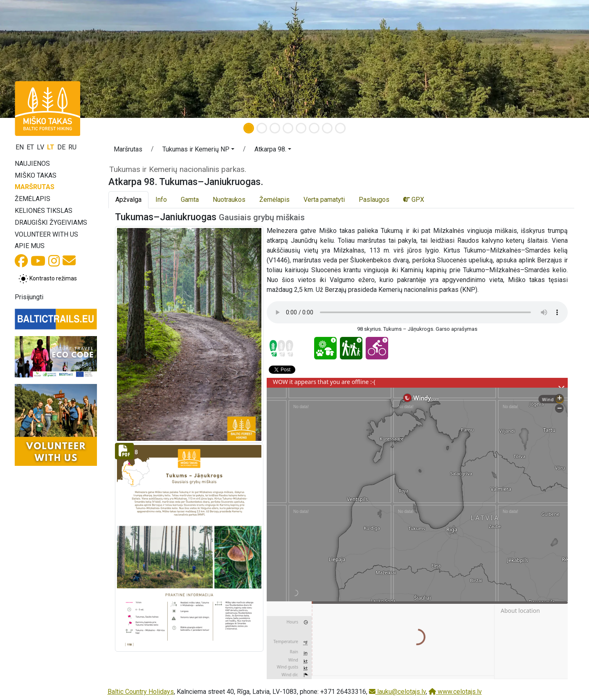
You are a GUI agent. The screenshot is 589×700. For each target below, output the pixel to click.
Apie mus (30, 246)
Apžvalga (128, 200)
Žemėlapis (33, 199)
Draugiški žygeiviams (51, 222)
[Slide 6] (314, 128)
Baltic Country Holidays (141, 692)
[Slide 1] (249, 128)
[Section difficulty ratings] (281, 348)
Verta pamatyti (324, 200)
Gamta (190, 200)
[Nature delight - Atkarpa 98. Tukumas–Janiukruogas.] (325, 348)
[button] (44, 59)
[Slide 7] (327, 128)
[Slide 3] (275, 128)
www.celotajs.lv (455, 692)
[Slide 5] (301, 128)
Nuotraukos (229, 200)
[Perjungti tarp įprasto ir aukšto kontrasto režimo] (48, 279)
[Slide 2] (262, 128)
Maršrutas (35, 187)
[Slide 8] (340, 128)
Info (161, 200)
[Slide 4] (288, 128)
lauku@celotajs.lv (397, 692)
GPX (414, 200)
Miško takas (36, 175)
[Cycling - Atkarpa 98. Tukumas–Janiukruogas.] (377, 348)
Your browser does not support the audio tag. (417, 312)
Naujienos (32, 164)
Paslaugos (374, 200)
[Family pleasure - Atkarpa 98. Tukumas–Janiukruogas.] (351, 348)
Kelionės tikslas (44, 211)
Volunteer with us (46, 234)
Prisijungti (29, 297)
